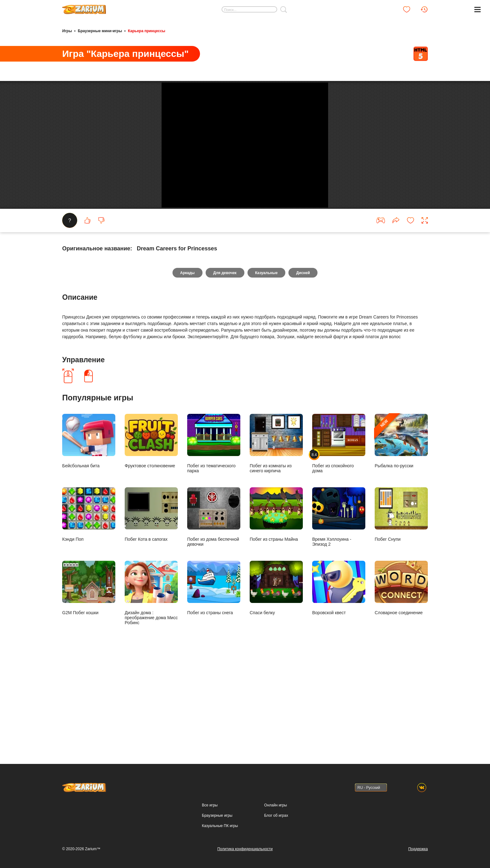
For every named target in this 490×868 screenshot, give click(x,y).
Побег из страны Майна (276, 616)
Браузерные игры (217, 819)
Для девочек (225, 374)
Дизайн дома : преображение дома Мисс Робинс (151, 695)
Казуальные (267, 374)
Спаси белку (276, 690)
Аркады (186, 374)
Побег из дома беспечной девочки (214, 619)
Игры (67, 31)
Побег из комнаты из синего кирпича (276, 545)
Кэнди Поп (89, 616)
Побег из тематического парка (214, 545)
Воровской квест (339, 690)
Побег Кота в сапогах (151, 616)
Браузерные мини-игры (100, 31)
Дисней (304, 374)
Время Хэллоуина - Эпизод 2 (339, 619)
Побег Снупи (401, 616)
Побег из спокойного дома (339, 545)
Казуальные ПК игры (220, 829)
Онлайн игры (275, 808)
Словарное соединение (401, 690)
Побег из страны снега (214, 690)
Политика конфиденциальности (245, 852)
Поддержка (418, 852)
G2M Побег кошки (89, 690)
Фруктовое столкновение (151, 543)
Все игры (210, 808)
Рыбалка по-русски (401, 543)
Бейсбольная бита (89, 543)
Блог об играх (276, 819)
